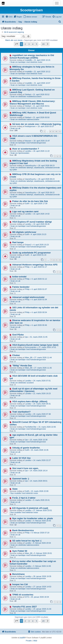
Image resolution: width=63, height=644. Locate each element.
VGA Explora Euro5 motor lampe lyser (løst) (35, 345)
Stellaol (28, 94)
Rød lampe (18, 242)
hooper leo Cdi (20, 584)
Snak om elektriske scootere (22, 383)
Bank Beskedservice (23, 530)
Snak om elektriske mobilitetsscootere (26, 97)
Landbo (28, 151)
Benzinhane (18, 574)
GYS (27, 597)
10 (56, 131)
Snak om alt (15, 128)
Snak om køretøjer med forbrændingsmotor (28, 143)
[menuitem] (9, 17)
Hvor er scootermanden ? (26, 149)
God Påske (18, 335)
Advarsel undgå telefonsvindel (28, 297)
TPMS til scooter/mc (23, 595)
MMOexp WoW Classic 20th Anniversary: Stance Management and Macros (32, 102)
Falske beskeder (21, 287)
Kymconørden (31, 347)
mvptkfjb (28, 60)
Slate (15, 489)
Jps (26, 337)
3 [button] (29, 44)
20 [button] (43, 44)
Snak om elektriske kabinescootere (25, 119)
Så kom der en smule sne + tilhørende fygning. (37, 124)
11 (60, 131)
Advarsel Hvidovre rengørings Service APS (35, 265)
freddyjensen (30, 126)
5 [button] (37, 44)
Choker (16, 355)
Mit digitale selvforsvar (24, 232)
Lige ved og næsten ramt (25, 211)
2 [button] (25, 44)
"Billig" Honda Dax (22, 366)
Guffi (27, 203)
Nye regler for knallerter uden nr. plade (33, 518)
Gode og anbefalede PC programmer (32, 253)
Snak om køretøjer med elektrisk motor (27, 62)
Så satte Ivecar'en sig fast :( (27, 541)
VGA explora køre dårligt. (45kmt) (30, 401)
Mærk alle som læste (14, 40)
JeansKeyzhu (31, 166)
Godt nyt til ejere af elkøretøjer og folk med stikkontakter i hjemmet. (33, 390)
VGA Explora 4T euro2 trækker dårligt (32, 222)
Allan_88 (29, 358)
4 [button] (33, 44)
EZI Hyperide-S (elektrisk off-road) (30, 508)
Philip (27, 267)
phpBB (22, 638)
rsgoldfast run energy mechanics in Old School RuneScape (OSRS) (32, 57)
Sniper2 (28, 245)
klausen (28, 141)
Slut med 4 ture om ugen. (26, 468)
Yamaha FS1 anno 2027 (25, 607)
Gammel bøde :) (21, 479)
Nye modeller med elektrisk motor (24, 493)
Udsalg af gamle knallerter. (26, 448)
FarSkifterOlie (31, 427)
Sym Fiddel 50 (20, 551)
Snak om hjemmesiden (20, 153)
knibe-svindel (19, 277)
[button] (16, 44)
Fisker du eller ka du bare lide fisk (30, 201)
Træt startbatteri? (21, 412)
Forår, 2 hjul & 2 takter (24, 498)
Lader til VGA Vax (21, 458)
